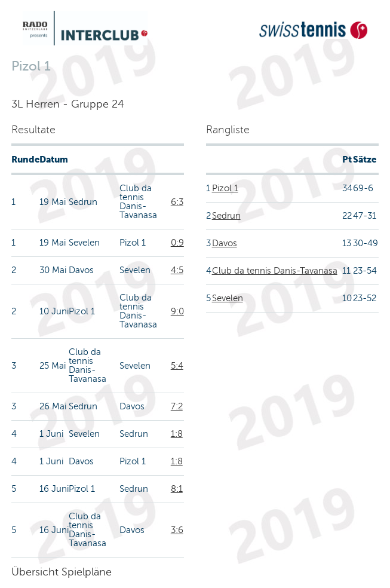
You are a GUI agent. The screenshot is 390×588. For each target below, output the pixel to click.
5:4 (177, 366)
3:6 (177, 530)
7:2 (177, 406)
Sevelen (228, 298)
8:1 (177, 489)
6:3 (177, 202)
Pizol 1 (225, 188)
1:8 (177, 434)
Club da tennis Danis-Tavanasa (275, 271)
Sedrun (226, 216)
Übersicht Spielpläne (62, 572)
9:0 (177, 311)
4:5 (177, 270)
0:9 (177, 243)
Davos (225, 243)
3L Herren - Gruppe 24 (68, 104)
